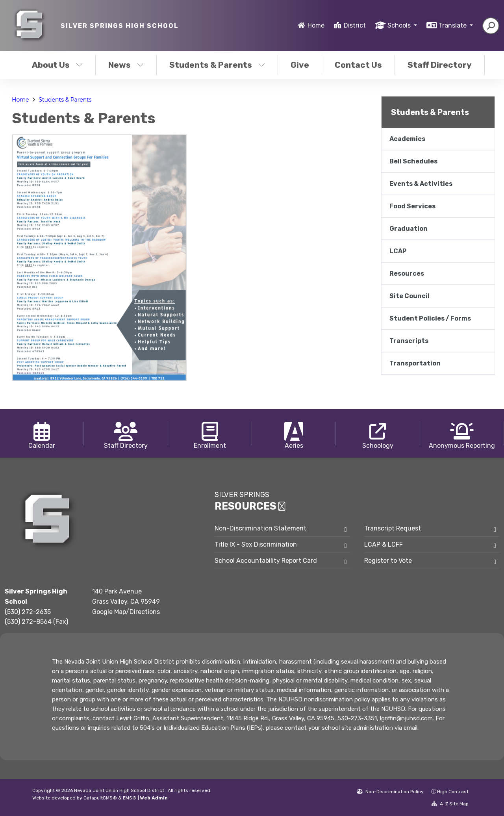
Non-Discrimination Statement (260, 528)
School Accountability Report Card (266, 561)
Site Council (409, 296)
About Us (57, 65)
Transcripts (409, 341)
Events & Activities (421, 184)
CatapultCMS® (100, 798)
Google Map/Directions (126, 612)
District (355, 25)
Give (300, 65)
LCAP (398, 251)
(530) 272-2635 (28, 612)
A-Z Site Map (450, 804)
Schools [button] (400, 25)
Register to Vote (388, 561)
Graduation (409, 229)
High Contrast (453, 792)
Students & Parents (217, 65)
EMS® (130, 798)
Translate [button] (453, 25)
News (126, 65)
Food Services (412, 206)
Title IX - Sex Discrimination (256, 544)
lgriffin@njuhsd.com (406, 718)
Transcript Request (393, 528)
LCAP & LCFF (384, 544)
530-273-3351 (357, 718)
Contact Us (358, 65)
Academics (407, 139)
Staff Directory (440, 65)
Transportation (415, 363)
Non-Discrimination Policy (390, 792)
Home (316, 25)
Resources (407, 274)
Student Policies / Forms (430, 318)
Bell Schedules (413, 161)
